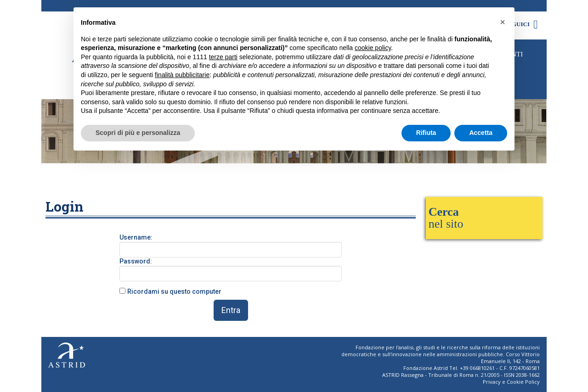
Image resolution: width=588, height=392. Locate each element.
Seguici (523, 24)
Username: (136, 237)
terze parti (223, 57)
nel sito (446, 218)
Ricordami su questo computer (174, 291)
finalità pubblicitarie (182, 75)
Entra (231, 310)
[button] (503, 22)
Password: (136, 261)
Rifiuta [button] (426, 133)
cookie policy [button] (373, 48)
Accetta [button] (481, 133)
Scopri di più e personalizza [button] (138, 133)
